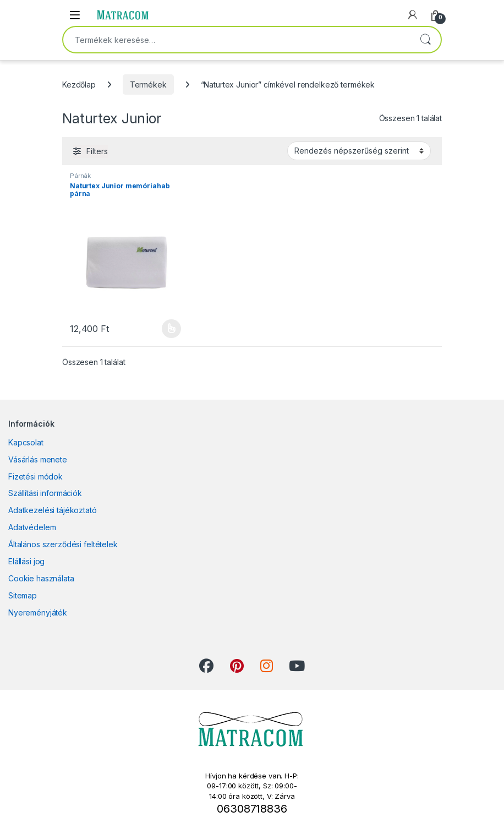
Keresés (425, 40)
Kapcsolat (26, 442)
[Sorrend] (359, 151)
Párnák (80, 176)
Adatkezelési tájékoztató (53, 510)
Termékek (148, 85)
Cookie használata (41, 578)
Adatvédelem (32, 527)
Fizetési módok (35, 476)
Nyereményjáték (38, 612)
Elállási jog (26, 561)
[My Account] (413, 15)
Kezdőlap (79, 85)
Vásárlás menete (38, 459)
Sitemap (23, 595)
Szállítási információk (45, 493)
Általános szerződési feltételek (63, 544)
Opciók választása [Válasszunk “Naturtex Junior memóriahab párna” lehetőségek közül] (171, 329)
